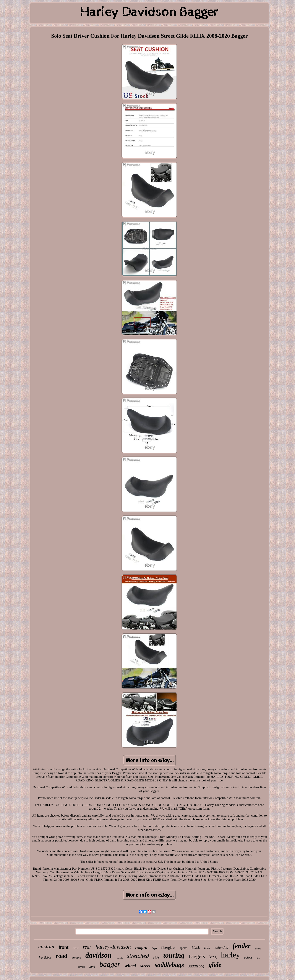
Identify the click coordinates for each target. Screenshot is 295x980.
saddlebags (169, 965)
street (145, 966)
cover (76, 948)
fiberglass (168, 948)
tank (92, 967)
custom (46, 947)
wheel (130, 966)
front (63, 947)
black (196, 948)
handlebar (45, 958)
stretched (138, 956)
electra (258, 949)
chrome (76, 958)
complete (141, 948)
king (213, 957)
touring (174, 955)
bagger (110, 964)
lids (207, 947)
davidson (98, 955)
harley (230, 955)
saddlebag (196, 966)
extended (221, 947)
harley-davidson (113, 947)
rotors (248, 957)
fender (242, 946)
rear (87, 947)
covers (81, 967)
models (119, 958)
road (62, 956)
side (156, 957)
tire (258, 958)
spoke (184, 948)
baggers (197, 956)
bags (154, 948)
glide (215, 965)
